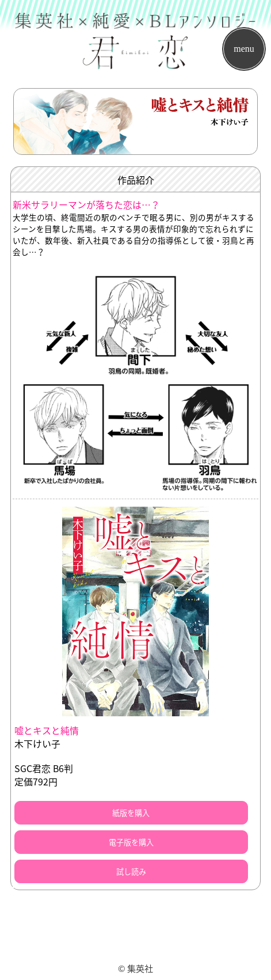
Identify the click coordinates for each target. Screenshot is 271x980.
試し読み (131, 871)
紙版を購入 (131, 813)
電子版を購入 (131, 842)
